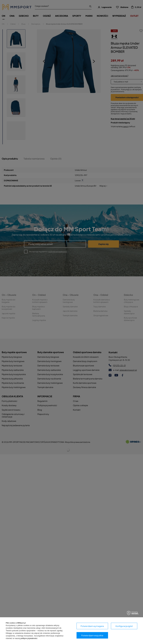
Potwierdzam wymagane (92, 626)
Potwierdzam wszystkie (92, 635)
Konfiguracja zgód (124, 626)
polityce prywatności (29, 638)
